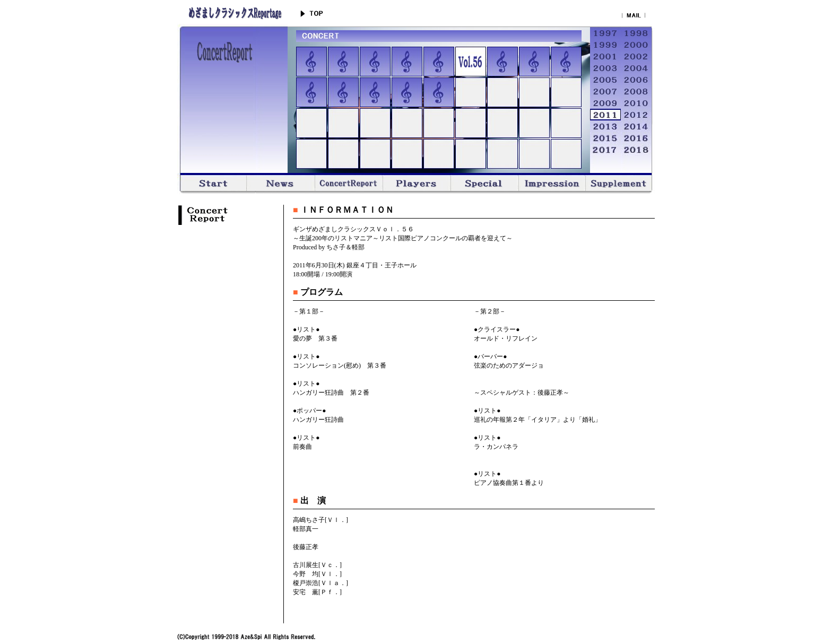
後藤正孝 (306, 547)
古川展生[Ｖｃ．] (317, 565)
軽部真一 (306, 529)
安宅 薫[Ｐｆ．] (317, 592)
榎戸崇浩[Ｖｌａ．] (320, 583)
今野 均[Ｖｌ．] (317, 574)
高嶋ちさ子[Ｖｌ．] (320, 520)
